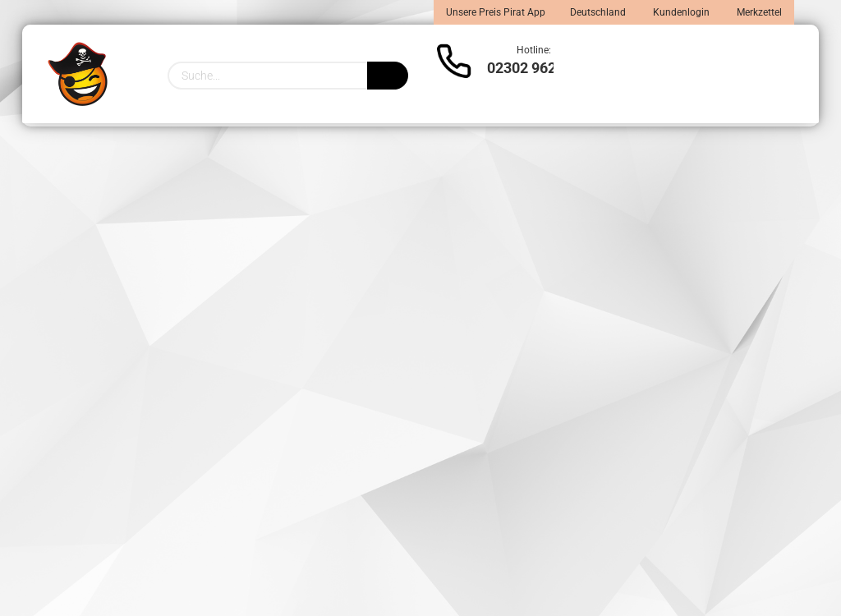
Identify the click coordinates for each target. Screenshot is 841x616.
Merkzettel (758, 12)
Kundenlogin (680, 12)
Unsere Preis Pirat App (496, 12)
